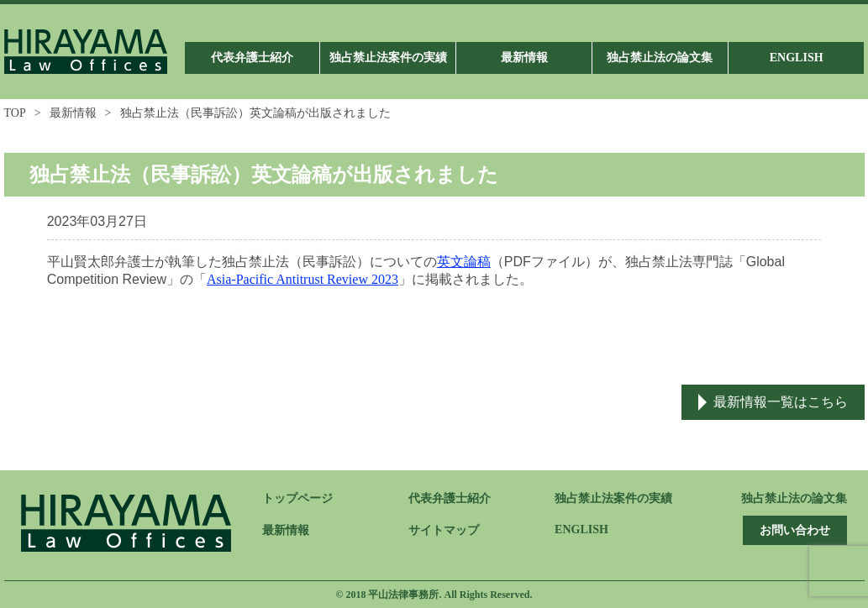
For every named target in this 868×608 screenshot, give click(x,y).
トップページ (297, 498)
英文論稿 (464, 262)
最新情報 (73, 113)
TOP (15, 113)
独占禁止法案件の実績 (613, 498)
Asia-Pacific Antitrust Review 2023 (302, 279)
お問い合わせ (795, 530)
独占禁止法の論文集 (794, 498)
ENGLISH (581, 529)
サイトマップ (444, 530)
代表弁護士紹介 (450, 498)
